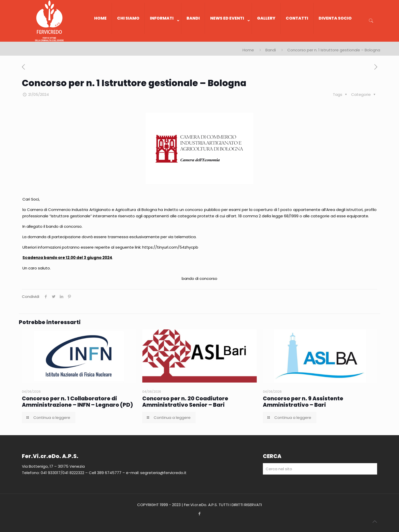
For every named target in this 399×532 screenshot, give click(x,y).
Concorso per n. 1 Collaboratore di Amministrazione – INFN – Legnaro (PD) (77, 402)
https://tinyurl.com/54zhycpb (170, 247)
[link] (163, 39)
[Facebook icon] (200, 514)
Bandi (271, 50)
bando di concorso (199, 278)
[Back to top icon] (375, 522)
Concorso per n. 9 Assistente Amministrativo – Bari (303, 402)
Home (248, 50)
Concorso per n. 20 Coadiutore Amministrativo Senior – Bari (185, 402)
